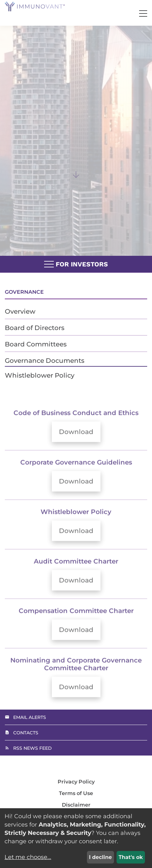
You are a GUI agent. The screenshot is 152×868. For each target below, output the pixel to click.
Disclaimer (76, 805)
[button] (143, 14)
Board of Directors (35, 328)
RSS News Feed (33, 748)
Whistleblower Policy (40, 375)
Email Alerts (30, 717)
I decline (100, 857)
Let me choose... (28, 857)
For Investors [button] (76, 264)
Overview (20, 311)
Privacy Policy (76, 782)
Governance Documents (45, 361)
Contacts (26, 733)
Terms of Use (76, 793)
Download (80, 441)
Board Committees (36, 344)
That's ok (131, 857)
